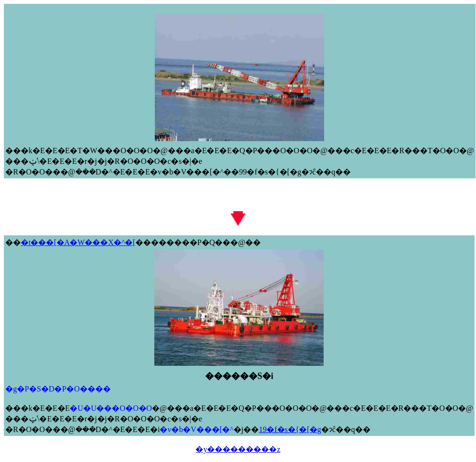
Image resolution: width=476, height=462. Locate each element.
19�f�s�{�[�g (290, 429)
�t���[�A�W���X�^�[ (78, 242)
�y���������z (238, 449)
